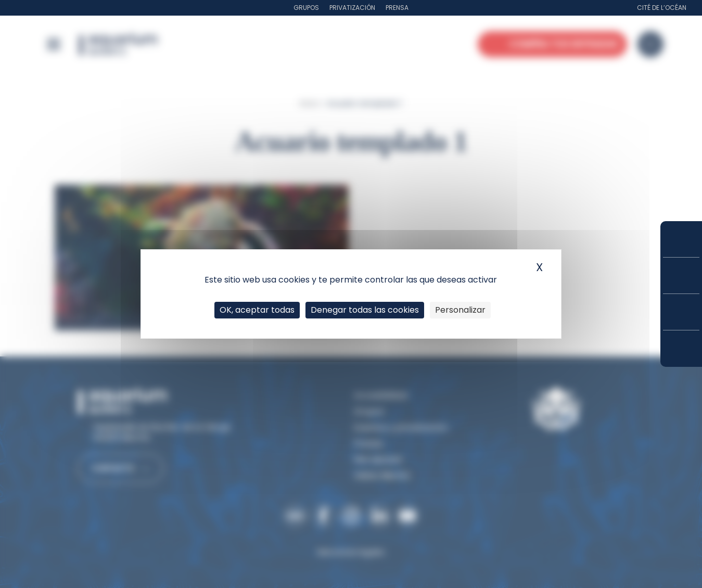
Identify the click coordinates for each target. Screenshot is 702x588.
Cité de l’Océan (662, 8)
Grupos (306, 8)
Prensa (397, 8)
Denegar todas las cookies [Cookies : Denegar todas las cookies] (365, 310)
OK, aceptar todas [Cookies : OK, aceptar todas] (257, 310)
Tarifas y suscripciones (681, 276)
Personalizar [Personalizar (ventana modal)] (460, 310)
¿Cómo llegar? (681, 349)
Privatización (352, 8)
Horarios (681, 312)
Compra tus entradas (681, 239)
